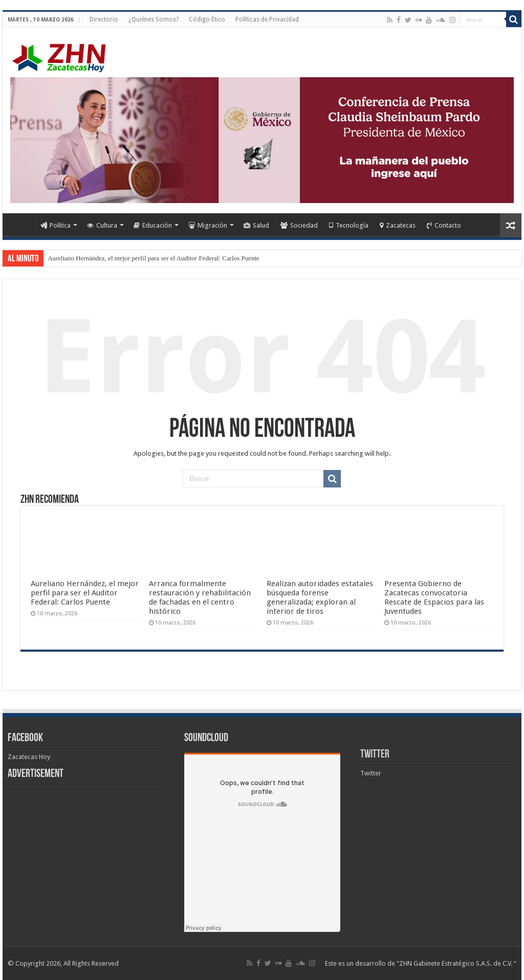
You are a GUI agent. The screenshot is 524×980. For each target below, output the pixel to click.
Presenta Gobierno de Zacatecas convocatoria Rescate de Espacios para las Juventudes (434, 597)
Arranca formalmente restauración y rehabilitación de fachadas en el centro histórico (200, 597)
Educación (153, 225)
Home (21, 224)
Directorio (104, 19)
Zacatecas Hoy (29, 757)
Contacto (444, 225)
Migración (208, 225)
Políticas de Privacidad (267, 19)
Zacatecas (398, 225)
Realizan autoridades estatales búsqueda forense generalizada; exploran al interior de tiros (320, 597)
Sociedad (299, 225)
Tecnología (349, 225)
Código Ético (207, 19)
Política (56, 225)
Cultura (102, 225)
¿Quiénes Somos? (154, 19)
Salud (256, 225)
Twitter (375, 755)
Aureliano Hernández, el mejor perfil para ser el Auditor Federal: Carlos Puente (154, 258)
